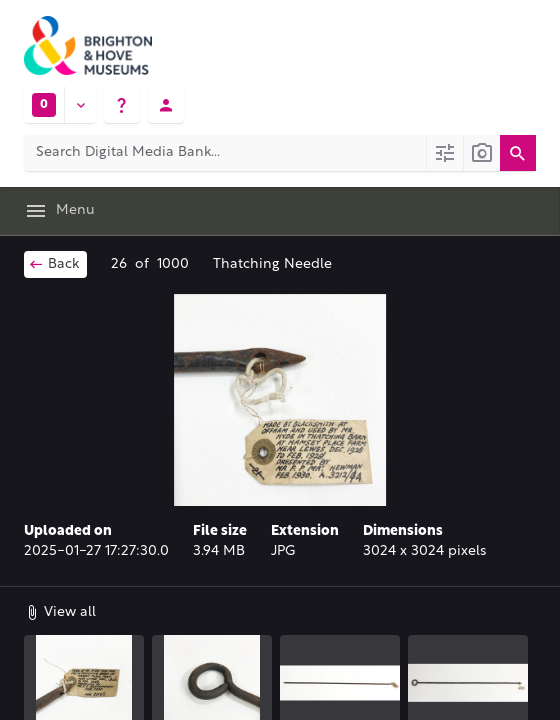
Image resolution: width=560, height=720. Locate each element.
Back (53, 264)
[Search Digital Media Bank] (225, 153)
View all (60, 612)
